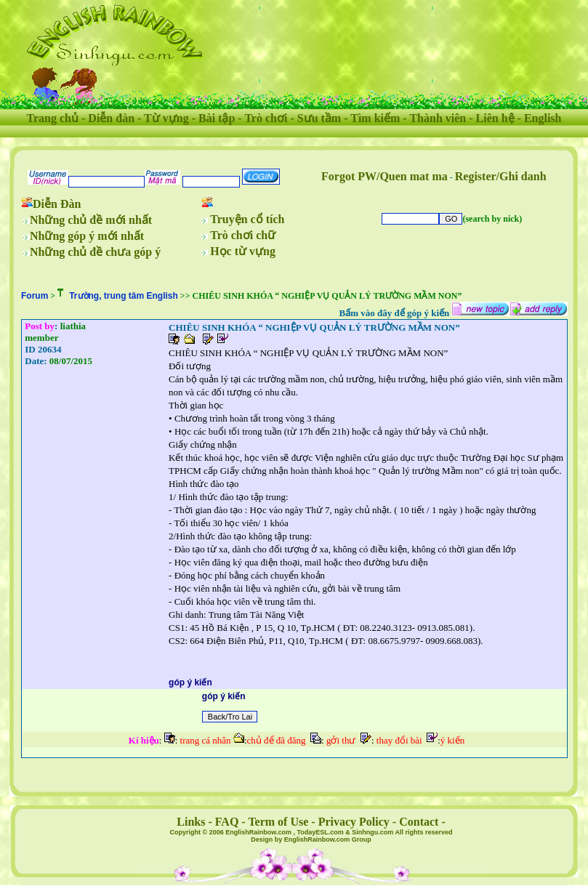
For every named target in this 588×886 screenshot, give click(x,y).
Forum (35, 296)
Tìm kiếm (375, 118)
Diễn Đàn (57, 204)
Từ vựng (166, 118)
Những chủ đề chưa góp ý (95, 252)
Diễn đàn (111, 118)
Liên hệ (495, 118)
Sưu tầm (319, 118)
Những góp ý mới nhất (87, 236)
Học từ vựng (243, 251)
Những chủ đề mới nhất (91, 220)
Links (191, 822)
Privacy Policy (354, 822)
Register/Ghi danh (501, 176)
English (543, 118)
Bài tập (217, 118)
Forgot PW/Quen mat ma (384, 176)
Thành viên (438, 118)
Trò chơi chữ (243, 235)
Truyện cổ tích (247, 219)
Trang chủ (53, 118)
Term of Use (278, 822)
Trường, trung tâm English (124, 296)
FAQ (227, 822)
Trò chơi (266, 118)
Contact (419, 822)
